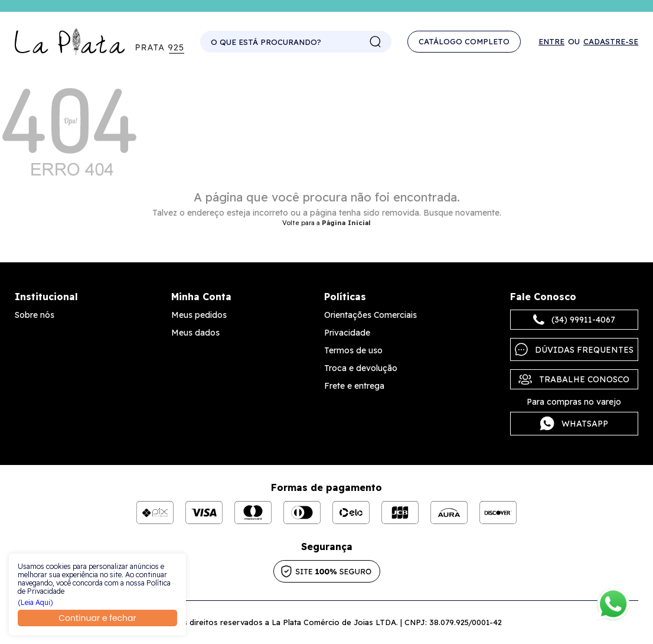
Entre (551, 42)
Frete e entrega (354, 386)
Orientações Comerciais (370, 315)
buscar (376, 42)
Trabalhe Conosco (574, 379)
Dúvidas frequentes (574, 349)
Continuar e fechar (97, 618)
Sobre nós (35, 315)
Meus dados (195, 333)
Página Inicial (346, 223)
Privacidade (347, 333)
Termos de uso (353, 350)
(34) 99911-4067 (574, 320)
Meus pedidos (199, 315)
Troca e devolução (361, 368)
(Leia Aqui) (35, 603)
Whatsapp (574, 424)
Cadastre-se (611, 42)
